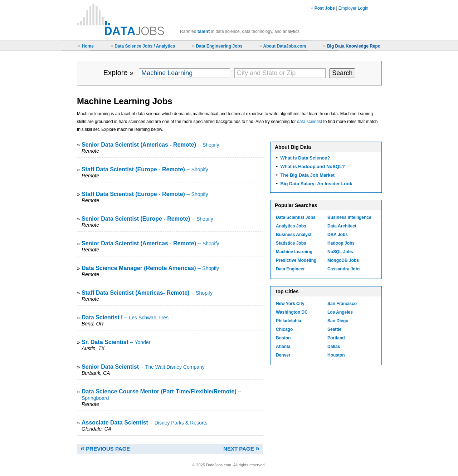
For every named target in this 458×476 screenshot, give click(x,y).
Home (87, 46)
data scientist (310, 122)
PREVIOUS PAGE (105, 449)
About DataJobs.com (284, 46)
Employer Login (353, 8)
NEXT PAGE (241, 449)
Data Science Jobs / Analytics (145, 46)
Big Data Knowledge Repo (354, 46)
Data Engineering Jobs (219, 46)
